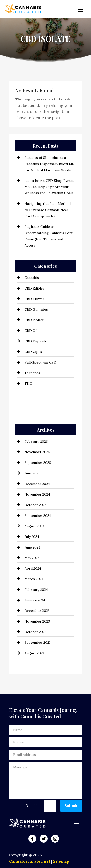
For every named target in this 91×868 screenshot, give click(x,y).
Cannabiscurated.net (30, 861)
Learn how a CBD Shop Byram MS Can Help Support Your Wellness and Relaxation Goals (49, 187)
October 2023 (35, 632)
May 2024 (32, 558)
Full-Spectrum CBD (40, 362)
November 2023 (37, 621)
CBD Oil (31, 331)
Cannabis (32, 278)
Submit (71, 806)
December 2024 (37, 484)
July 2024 (32, 537)
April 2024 (33, 568)
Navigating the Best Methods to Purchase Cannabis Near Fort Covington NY (48, 210)
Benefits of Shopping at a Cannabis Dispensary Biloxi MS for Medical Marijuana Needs (49, 164)
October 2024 (36, 505)
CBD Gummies (36, 309)
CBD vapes (33, 352)
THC (28, 384)
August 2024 (34, 526)
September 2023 (38, 643)
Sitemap (61, 861)
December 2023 (37, 611)
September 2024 (38, 516)
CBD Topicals (35, 341)
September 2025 (38, 463)
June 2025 (32, 473)
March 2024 (34, 579)
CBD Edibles (34, 288)
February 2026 (36, 442)
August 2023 (34, 653)
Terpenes (32, 373)
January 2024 (35, 600)
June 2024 (32, 547)
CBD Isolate (34, 320)
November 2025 (37, 452)
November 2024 (37, 494)
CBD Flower (34, 299)
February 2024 (36, 590)
